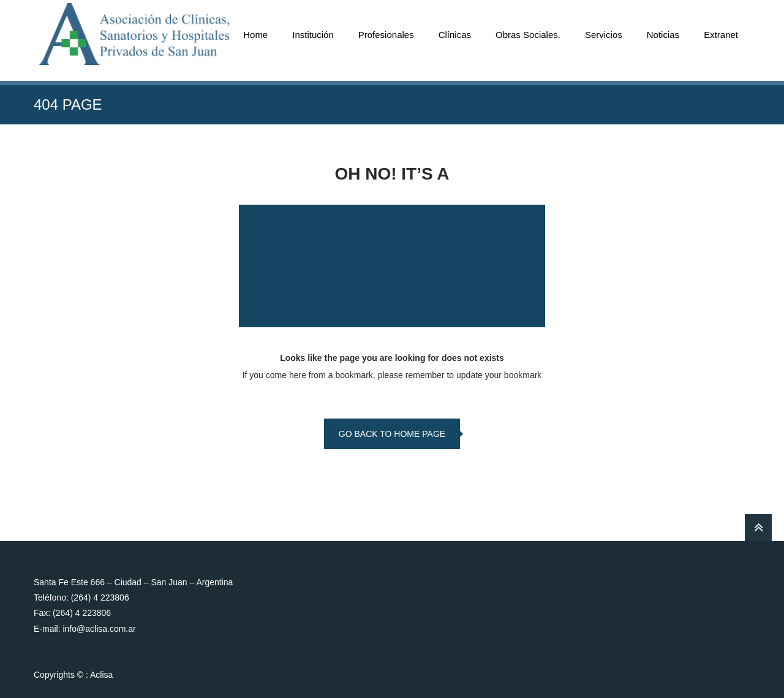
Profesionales (386, 35)
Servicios (604, 35)
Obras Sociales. (528, 35)
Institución (313, 35)
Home (255, 35)
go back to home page (392, 434)
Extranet (721, 35)
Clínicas (455, 35)
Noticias (663, 35)
